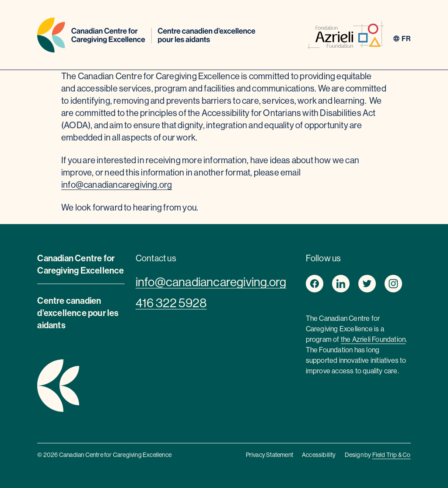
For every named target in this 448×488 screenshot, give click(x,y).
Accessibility (319, 455)
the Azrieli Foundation (373, 339)
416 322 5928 (171, 303)
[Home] (146, 37)
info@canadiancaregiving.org (117, 184)
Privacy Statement (269, 455)
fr (406, 39)
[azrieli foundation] (346, 37)
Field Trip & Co (392, 455)
